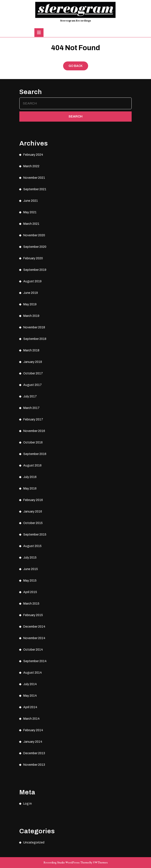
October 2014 (33, 650)
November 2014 (34, 638)
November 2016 (34, 431)
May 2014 (30, 696)
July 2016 (30, 477)
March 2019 (31, 316)
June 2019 (31, 293)
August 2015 (32, 546)
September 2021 (35, 189)
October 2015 (33, 523)
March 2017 (31, 408)
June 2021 (31, 201)
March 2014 (31, 719)
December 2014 (34, 627)
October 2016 (33, 442)
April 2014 (30, 707)
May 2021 (30, 212)
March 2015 (31, 604)
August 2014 (33, 673)
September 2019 (35, 270)
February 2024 (33, 155)
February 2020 (33, 258)
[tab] (39, 33)
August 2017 (33, 385)
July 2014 (30, 684)
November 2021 (34, 178)
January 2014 (33, 742)
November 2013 (34, 765)
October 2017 (33, 373)
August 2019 (32, 281)
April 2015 (30, 592)
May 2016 (30, 489)
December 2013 (34, 753)
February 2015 (33, 615)
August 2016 (32, 465)
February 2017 (33, 419)
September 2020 (35, 247)
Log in (28, 804)
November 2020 (34, 235)
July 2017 (30, 396)
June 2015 (31, 569)
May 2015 (30, 581)
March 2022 (31, 166)
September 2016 (35, 454)
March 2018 (31, 350)
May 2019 (30, 304)
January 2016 (33, 512)
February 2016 (33, 500)
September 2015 (35, 535)
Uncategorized (34, 842)
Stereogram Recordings (75, 21)
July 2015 (30, 558)
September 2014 (35, 661)
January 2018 (33, 362)
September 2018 (35, 339)
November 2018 (34, 327)
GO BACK (78, 67)
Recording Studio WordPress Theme (66, 863)
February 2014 (33, 730)
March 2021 (31, 224)
